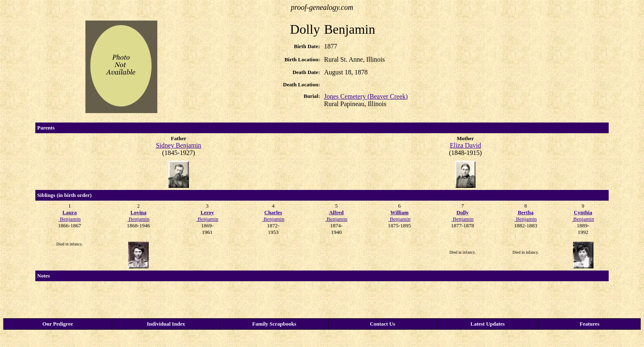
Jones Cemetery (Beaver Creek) (366, 96)
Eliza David (465, 145)
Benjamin (70, 216)
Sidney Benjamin (178, 145)
